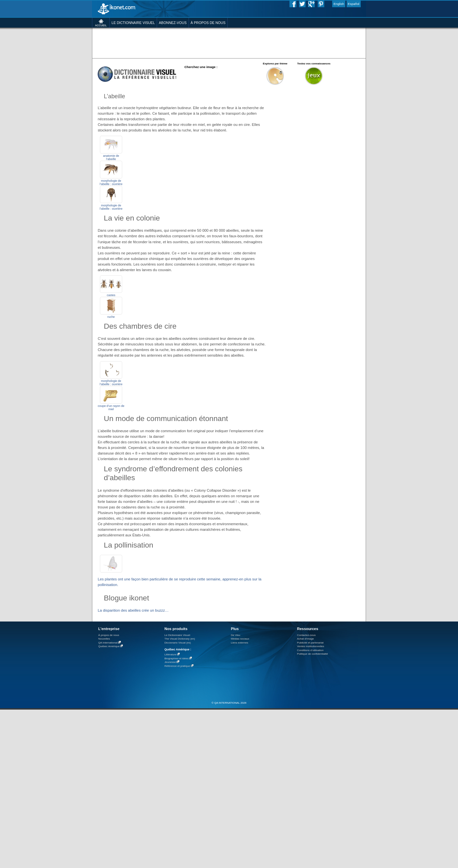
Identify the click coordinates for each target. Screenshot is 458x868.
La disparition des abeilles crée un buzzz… (133, 610)
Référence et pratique (177, 666)
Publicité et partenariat (310, 643)
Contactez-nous (306, 635)
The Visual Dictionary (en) (180, 639)
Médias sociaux (240, 639)
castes (111, 295)
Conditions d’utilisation (310, 650)
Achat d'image (305, 639)
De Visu (236, 635)
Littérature (170, 655)
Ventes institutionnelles (311, 646)
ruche (111, 317)
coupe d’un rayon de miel (111, 408)
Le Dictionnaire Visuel (177, 635)
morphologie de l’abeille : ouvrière (111, 182)
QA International (108, 643)
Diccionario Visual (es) (178, 643)
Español (354, 4)
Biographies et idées (176, 658)
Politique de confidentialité (312, 654)
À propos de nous (109, 635)
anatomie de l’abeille (111, 157)
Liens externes (240, 643)
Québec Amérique (109, 646)
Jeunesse (170, 662)
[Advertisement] (229, 43)
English (339, 4)
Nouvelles (104, 639)
